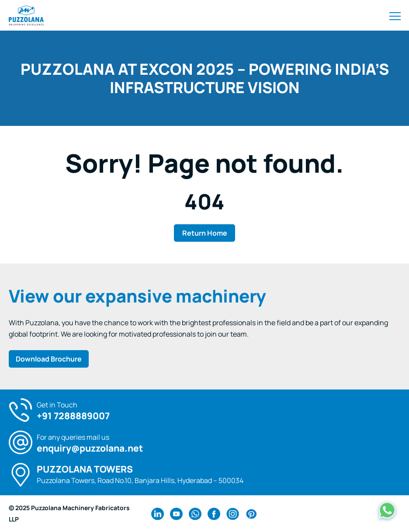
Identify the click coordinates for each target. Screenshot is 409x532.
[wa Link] (195, 514)
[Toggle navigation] (395, 15)
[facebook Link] (214, 514)
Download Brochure (49, 359)
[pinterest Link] (251, 514)
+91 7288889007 (73, 416)
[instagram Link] (233, 514)
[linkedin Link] (158, 514)
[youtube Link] (176, 514)
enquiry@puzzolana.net (90, 448)
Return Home (205, 233)
